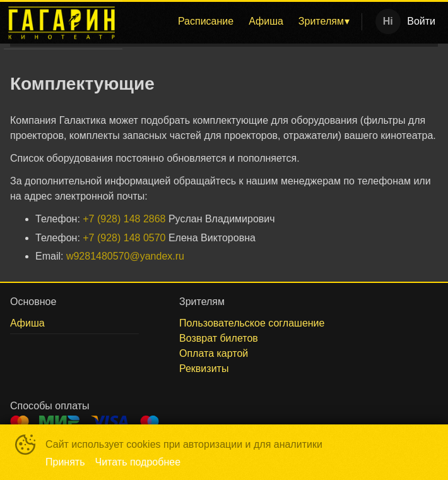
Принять (65, 462)
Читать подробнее (138, 462)
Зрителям (321, 21)
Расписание (206, 21)
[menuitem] (206, 21)
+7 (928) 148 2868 (124, 219)
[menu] (245, 21)
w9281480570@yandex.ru (125, 256)
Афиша (266, 21)
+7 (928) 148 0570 (124, 238)
